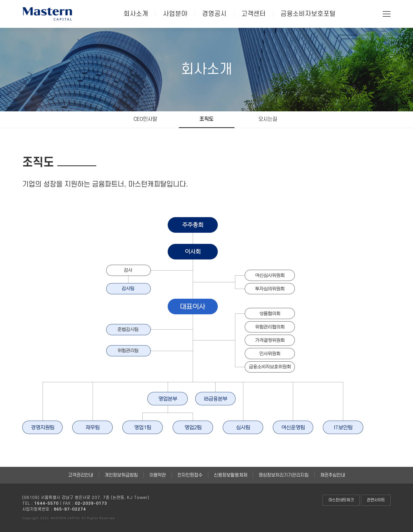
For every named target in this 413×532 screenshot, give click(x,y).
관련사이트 (376, 500)
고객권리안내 (81, 475)
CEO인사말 (145, 119)
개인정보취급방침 (121, 475)
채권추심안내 (333, 475)
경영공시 (214, 14)
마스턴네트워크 (341, 500)
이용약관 (158, 475)
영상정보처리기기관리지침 (284, 475)
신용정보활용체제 (231, 475)
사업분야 (175, 14)
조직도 (206, 119)
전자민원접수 (190, 475)
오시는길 (268, 119)
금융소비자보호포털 (308, 14)
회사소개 (136, 14)
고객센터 (254, 14)
